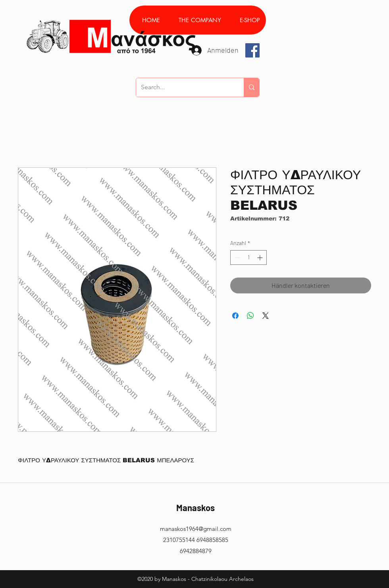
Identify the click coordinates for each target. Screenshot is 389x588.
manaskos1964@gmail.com (196, 529)
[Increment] (261, 258)
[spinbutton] (248, 258)
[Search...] (184, 87)
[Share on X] (266, 316)
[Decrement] (236, 258)
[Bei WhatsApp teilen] (250, 316)
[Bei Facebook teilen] (235, 316)
